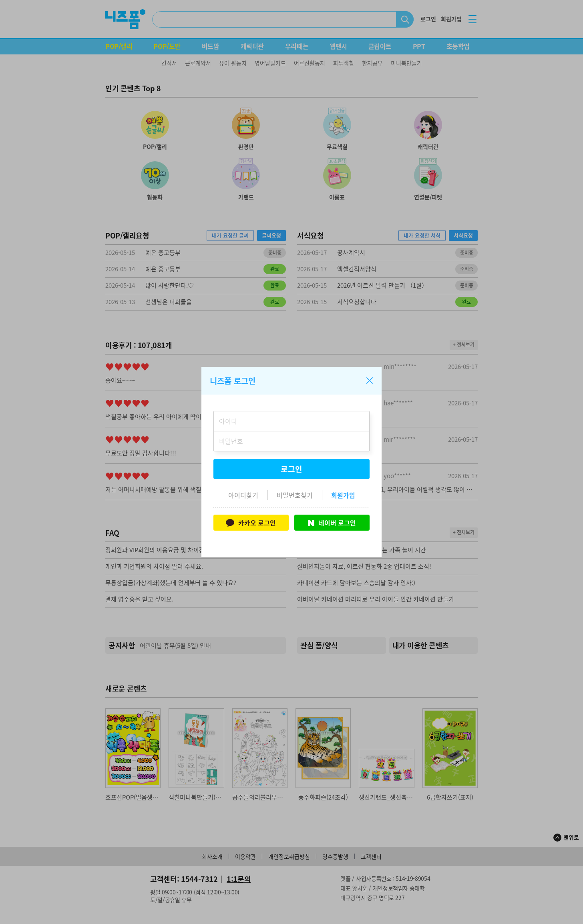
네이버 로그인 (332, 523)
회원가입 (343, 495)
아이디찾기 (243, 495)
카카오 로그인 (251, 523)
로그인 (291, 469)
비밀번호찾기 (295, 495)
